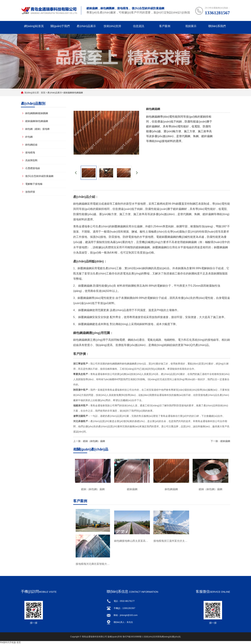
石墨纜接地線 (33, 168)
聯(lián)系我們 (217, 26)
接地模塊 (30, 152)
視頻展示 (191, 26)
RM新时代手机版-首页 (10, 642)
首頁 (43, 93)
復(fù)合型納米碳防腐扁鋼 (39, 176)
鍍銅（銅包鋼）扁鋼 (94, 441)
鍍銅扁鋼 (225, 441)
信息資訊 (139, 26)
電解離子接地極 (34, 184)
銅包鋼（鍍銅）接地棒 (37, 129)
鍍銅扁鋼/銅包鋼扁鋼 (73, 93)
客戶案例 (165, 26)
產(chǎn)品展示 (86, 26)
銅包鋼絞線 (31, 145)
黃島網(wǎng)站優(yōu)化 (169, 637)
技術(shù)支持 (112, 26)
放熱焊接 (30, 192)
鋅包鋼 (29, 137)
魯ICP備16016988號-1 (133, 637)
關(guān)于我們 (60, 26)
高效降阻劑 (31, 160)
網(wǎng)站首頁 (34, 26)
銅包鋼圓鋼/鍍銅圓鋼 (37, 113)
